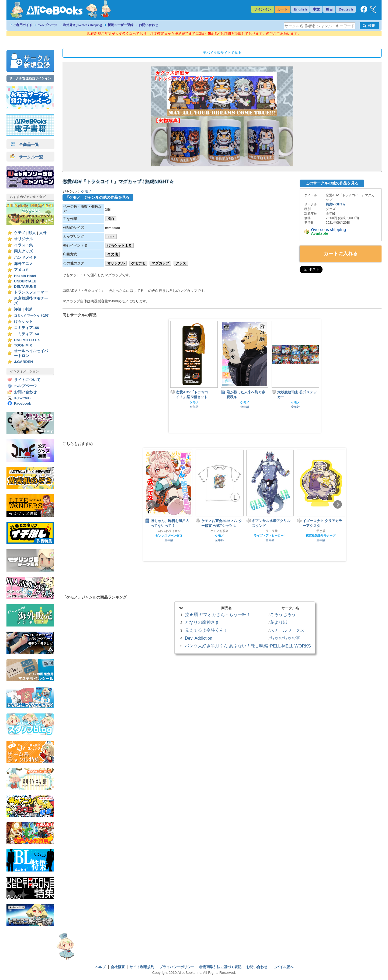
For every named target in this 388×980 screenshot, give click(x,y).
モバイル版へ (283, 967)
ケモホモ (138, 263)
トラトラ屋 (270, 531)
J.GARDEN (23, 362)
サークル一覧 (27, 157)
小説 (28, 309)
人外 (43, 233)
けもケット (23, 322)
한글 (329, 9)
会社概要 (118, 967)
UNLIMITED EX (27, 340)
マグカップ (160, 263)
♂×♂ (111, 237)
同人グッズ (23, 251)
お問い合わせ (148, 25)
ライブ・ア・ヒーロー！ (270, 535)
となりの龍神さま (202, 622)
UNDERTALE (25, 281)
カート (283, 9)
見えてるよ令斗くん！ (206, 630)
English (300, 9)
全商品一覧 (25, 144)
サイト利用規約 (142, 967)
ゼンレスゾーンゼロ (169, 535)
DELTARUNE (25, 287)
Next (338, 505)
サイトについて (27, 380)
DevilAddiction (199, 638)
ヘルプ (100, 967)
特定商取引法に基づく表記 (220, 967)
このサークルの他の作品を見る (332, 183)
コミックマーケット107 (31, 316)
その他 (112, 254)
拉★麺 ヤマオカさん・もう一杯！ (218, 614)
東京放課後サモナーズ (321, 535)
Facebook (22, 403)
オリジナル (23, 239)
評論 (18, 309)
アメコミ (22, 270)
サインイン (263, 9)
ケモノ (20, 233)
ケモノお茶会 (219, 531)
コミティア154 (27, 334)
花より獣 (279, 622)
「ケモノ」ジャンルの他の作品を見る (97, 197)
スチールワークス (287, 630)
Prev (152, 505)
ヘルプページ (47, 25)
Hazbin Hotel (25, 276)
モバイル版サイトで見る (222, 53)
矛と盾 (321, 531)
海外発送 (82, 25)
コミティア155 (27, 328)
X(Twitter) (22, 398)
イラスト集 (23, 245)
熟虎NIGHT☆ (336, 204)
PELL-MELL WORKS (290, 646)
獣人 (32, 233)
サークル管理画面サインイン (30, 78)
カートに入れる (341, 254)
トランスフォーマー (31, 292)
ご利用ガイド (23, 25)
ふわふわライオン (169, 531)
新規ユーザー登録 (120, 25)
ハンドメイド (25, 258)
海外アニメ (23, 264)
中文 (316, 9)
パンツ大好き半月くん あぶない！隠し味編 (226, 646)
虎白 (111, 219)
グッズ (181, 263)
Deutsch (346, 9)
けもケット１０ (119, 245)
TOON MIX (23, 345)
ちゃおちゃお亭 (285, 638)
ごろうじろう (283, 614)
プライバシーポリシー (177, 967)
